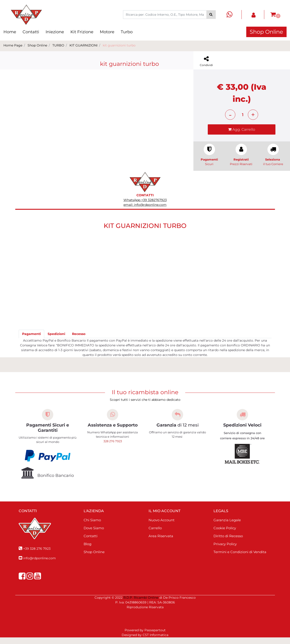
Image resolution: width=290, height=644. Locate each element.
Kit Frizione (82, 32)
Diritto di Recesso (228, 543)
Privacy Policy (225, 551)
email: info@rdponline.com (145, 211)
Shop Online (266, 32)
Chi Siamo (92, 527)
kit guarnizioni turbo (119, 45)
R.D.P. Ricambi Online (141, 604)
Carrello (155, 535)
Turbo (127, 32)
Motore (107, 32)
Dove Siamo (94, 535)
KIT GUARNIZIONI (83, 45)
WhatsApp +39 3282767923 (145, 207)
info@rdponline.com (40, 565)
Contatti (31, 32)
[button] (211, 15)
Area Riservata (161, 543)
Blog (87, 551)
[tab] (31, 341)
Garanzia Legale (227, 527)
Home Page (13, 45)
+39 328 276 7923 (37, 555)
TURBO (58, 45)
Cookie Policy (225, 535)
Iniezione (55, 32)
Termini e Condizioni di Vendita (240, 558)
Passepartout (155, 637)
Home (10, 32)
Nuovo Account (162, 527)
